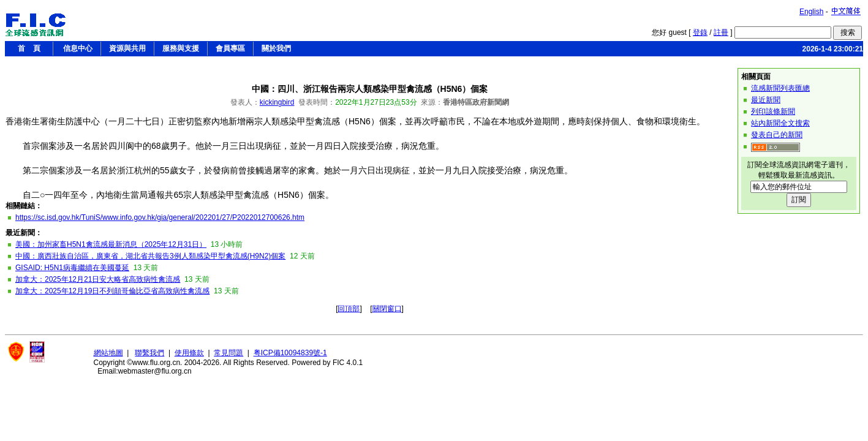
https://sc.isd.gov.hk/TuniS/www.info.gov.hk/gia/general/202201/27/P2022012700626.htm (160, 217)
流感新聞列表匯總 (780, 88)
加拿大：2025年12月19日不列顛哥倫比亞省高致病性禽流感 (112, 291)
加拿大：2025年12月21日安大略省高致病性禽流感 (98, 279)
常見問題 (228, 353)
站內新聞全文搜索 (780, 123)
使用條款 (189, 353)
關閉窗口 (387, 309)
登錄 (700, 32)
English (811, 12)
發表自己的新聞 (777, 135)
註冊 (721, 32)
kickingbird (277, 102)
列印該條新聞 (773, 111)
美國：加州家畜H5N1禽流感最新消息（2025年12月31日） (111, 244)
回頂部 (349, 309)
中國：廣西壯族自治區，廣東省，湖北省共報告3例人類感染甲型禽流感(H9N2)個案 (150, 256)
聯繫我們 (149, 353)
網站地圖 (108, 353)
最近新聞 (766, 100)
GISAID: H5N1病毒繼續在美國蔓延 (72, 268)
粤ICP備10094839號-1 (290, 353)
